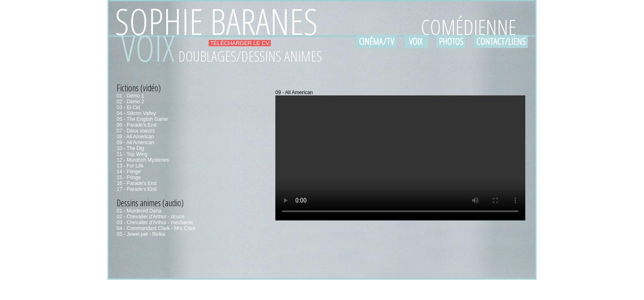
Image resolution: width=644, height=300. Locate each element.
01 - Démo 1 (130, 96)
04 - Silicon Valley (136, 113)
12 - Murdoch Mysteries (143, 160)
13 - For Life (130, 166)
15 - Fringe (129, 177)
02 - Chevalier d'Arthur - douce (151, 217)
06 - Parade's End (137, 125)
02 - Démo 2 (130, 102)
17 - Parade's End (137, 189)
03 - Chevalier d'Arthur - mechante (155, 222)
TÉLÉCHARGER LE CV (240, 43)
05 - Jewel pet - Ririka (141, 234)
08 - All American (135, 137)
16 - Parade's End (137, 183)
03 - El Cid (128, 107)
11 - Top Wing (132, 154)
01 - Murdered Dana (139, 211)
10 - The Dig (130, 148)
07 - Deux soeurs (136, 131)
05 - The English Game (142, 119)
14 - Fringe (129, 172)
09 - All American (135, 142)
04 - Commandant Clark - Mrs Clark (156, 228)
